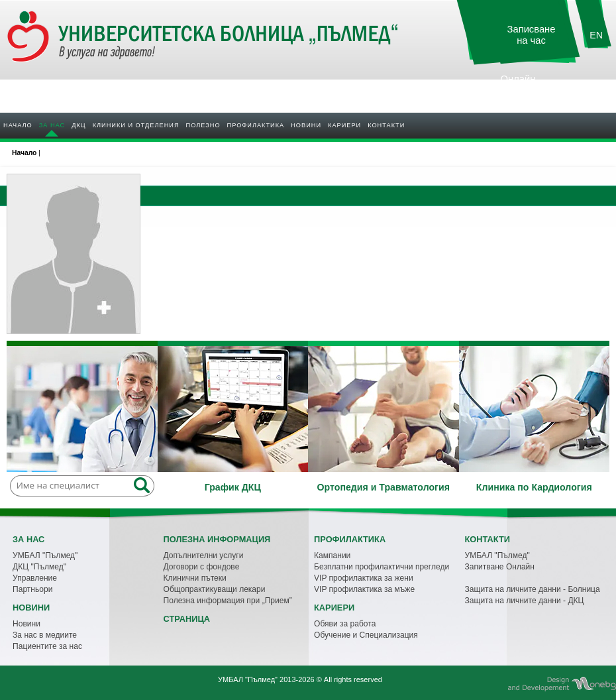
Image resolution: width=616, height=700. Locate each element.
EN (596, 35)
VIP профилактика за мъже (364, 589)
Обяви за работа (345, 624)
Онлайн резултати (518, 85)
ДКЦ (78, 125)
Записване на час (532, 35)
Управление (35, 578)
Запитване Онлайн (500, 567)
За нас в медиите (45, 635)
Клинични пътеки (195, 578)
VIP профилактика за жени (364, 578)
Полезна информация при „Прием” (228, 601)
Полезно (203, 125)
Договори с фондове (202, 567)
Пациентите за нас (47, 646)
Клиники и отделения (136, 125)
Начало (18, 125)
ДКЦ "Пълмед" (39, 567)
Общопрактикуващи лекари (215, 589)
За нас (52, 125)
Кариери (344, 125)
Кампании (332, 555)
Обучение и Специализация (366, 635)
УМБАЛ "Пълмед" (45, 555)
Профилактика (256, 125)
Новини (306, 125)
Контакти (386, 125)
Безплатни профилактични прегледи (382, 567)
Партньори (32, 589)
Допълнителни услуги (204, 555)
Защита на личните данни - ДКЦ (525, 601)
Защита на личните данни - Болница (533, 589)
